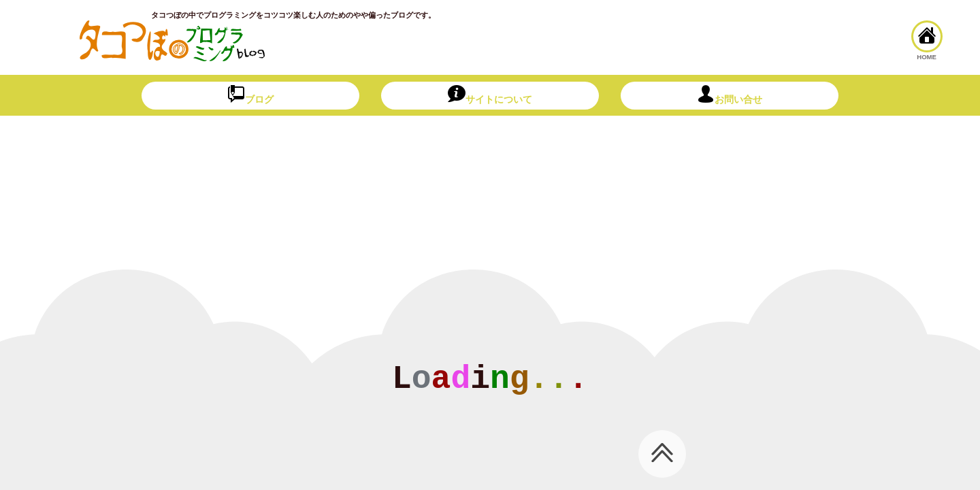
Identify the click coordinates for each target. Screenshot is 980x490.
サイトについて (490, 95)
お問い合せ (730, 95)
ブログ (250, 95)
